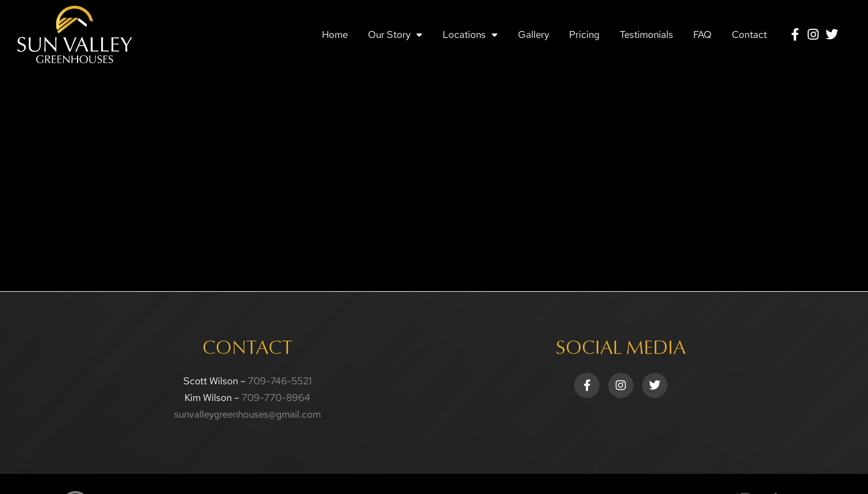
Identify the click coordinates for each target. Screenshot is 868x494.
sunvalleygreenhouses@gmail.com (247, 414)
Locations (470, 35)
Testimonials (646, 34)
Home (335, 34)
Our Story (395, 35)
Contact (749, 34)
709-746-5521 (280, 381)
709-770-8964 (276, 397)
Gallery (533, 34)
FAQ (702, 34)
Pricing (584, 34)
